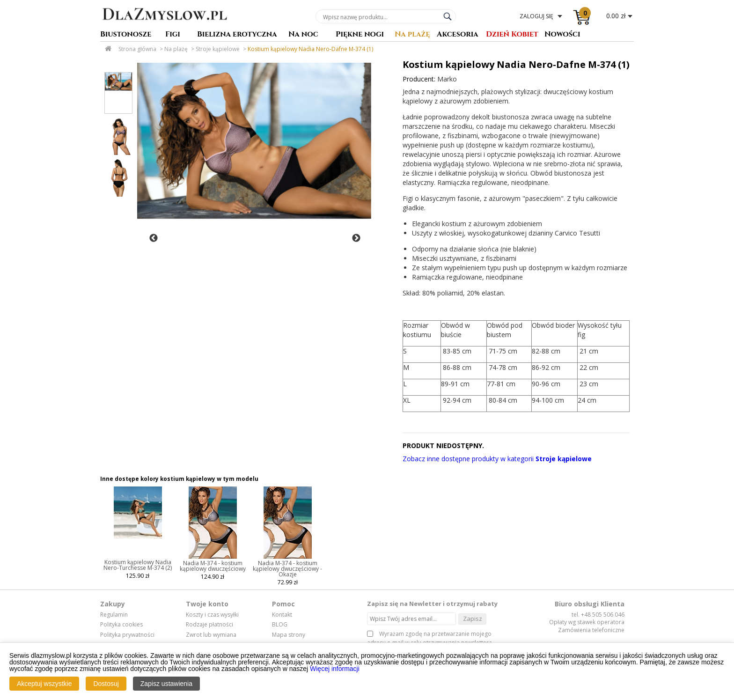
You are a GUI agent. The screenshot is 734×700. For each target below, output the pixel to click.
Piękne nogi (360, 35)
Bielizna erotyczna (237, 35)
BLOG (280, 625)
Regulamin (114, 615)
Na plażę (412, 35)
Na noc (303, 35)
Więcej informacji (335, 669)
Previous (154, 238)
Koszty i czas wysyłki (212, 615)
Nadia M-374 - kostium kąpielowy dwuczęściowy (213, 566)
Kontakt (282, 615)
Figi (173, 35)
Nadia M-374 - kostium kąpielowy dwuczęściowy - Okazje (287, 569)
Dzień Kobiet (512, 35)
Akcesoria (458, 35)
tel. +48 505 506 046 (598, 615)
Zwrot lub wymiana (211, 635)
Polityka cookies (121, 625)
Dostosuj (106, 684)
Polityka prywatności (127, 635)
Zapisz (473, 619)
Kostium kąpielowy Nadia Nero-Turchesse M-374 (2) (138, 565)
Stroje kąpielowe (218, 49)
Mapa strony (289, 635)
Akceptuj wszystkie (44, 684)
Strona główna (137, 49)
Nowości (562, 35)
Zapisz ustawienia (166, 684)
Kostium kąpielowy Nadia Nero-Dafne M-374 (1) (310, 49)
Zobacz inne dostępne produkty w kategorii (497, 459)
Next (356, 238)
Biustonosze (126, 35)
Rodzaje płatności (209, 625)
